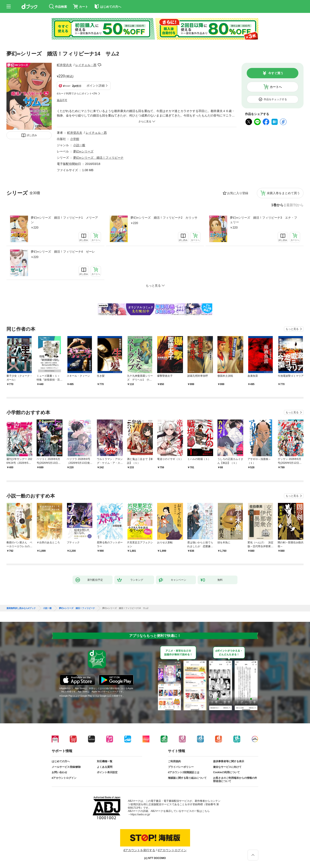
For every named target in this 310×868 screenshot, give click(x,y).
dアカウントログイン (64, 778)
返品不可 (62, 100)
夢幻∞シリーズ (83, 151)
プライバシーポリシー (181, 767)
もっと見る (292, 329)
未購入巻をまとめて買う (283, 193)
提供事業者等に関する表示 (229, 761)
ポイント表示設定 (107, 772)
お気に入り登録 (238, 193)
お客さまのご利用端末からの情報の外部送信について (235, 780)
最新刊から (295, 205)
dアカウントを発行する (139, 850)
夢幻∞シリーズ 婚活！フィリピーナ (98, 158)
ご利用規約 (174, 761)
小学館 (75, 139)
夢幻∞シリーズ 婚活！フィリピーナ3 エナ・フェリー (263, 220)
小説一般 (79, 145)
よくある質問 (105, 767)
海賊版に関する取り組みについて (187, 778)
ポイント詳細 (96, 86)
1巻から (277, 205)
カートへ (276, 87)
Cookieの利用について (226, 772)
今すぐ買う (276, 73)
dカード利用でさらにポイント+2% (77, 94)
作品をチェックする (275, 99)
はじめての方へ (61, 761)
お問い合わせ (59, 772)
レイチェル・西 (86, 65)
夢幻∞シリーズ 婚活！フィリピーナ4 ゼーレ (63, 252)
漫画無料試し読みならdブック (21, 608)
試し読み (32, 135)
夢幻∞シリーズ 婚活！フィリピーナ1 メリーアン (64, 220)
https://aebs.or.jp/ (140, 814)
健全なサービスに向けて (227, 767)
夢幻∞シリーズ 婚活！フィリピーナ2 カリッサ (164, 218)
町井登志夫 (64, 65)
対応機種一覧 (105, 761)
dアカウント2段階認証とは (184, 772)
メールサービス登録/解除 (66, 767)
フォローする (99, 65)
